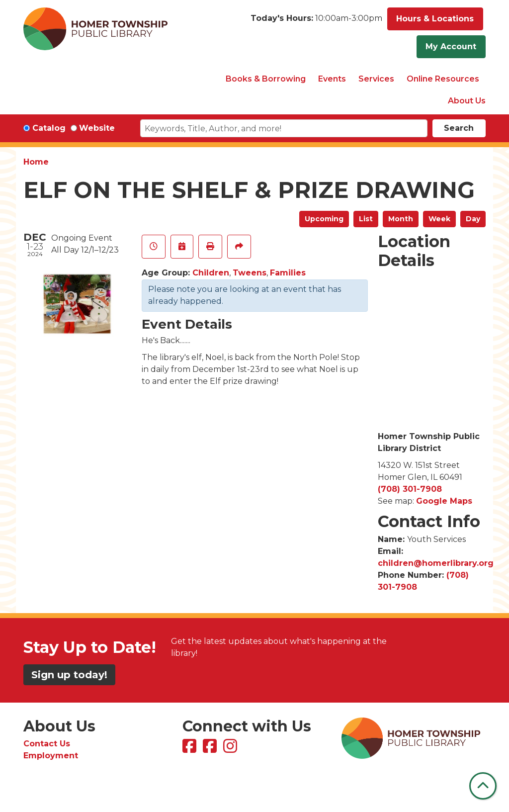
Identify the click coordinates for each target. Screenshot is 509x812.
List (366, 219)
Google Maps (444, 501)
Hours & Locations (435, 19)
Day (473, 219)
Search (459, 128)
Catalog (49, 128)
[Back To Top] (483, 786)
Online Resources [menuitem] (443, 79)
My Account (451, 46)
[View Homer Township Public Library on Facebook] (191, 749)
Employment (51, 756)
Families (288, 273)
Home (36, 162)
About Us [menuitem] (467, 101)
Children (211, 273)
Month (401, 219)
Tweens (250, 273)
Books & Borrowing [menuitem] (266, 79)
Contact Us (47, 744)
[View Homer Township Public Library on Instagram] (231, 749)
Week (439, 219)
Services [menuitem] (376, 79)
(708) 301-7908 (410, 489)
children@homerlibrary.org (436, 563)
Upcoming (324, 219)
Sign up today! (69, 675)
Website (97, 128)
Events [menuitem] (332, 79)
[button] (316, 21)
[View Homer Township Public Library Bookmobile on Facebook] (211, 749)
